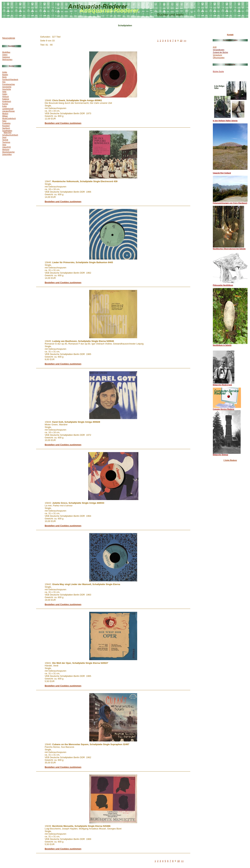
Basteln (5, 75)
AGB (215, 47)
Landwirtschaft (8, 109)
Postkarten (6, 123)
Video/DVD (7, 147)
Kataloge (6, 99)
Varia (4, 145)
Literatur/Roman (9, 111)
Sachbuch (6, 128)
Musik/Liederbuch (9, 118)
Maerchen (7, 133)
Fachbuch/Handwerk (10, 80)
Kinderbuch (7, 101)
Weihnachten (7, 60)
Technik (5, 140)
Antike (5, 72)
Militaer (5, 116)
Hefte (4, 92)
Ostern (5, 55)
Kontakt (230, 35)
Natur (4, 121)
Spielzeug (6, 57)
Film (4, 82)
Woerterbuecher (9, 152)
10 (181, 41)
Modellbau (6, 52)
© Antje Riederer (230, 460)
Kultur (5, 106)
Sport (4, 137)
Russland (6, 126)
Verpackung (217, 55)
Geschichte (7, 89)
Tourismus (6, 142)
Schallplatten (7, 131)
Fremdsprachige (9, 84)
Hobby (5, 94)
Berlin (5, 77)
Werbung (6, 150)
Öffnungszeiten (219, 58)
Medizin (5, 114)
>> (185, 41)
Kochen (5, 104)
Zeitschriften (7, 154)
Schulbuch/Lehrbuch (10, 135)
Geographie (7, 87)
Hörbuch (6, 97)
